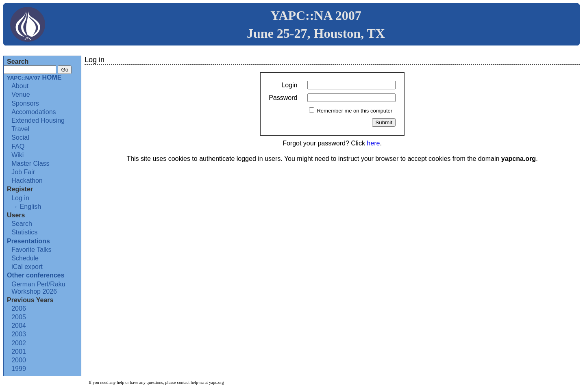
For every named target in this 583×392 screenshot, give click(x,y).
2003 (19, 334)
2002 (19, 343)
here (373, 143)
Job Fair (23, 172)
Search (22, 224)
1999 (19, 369)
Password (283, 98)
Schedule (25, 258)
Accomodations (34, 112)
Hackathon (27, 181)
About (20, 86)
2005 (19, 317)
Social (20, 138)
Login (289, 85)
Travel (20, 129)
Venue (21, 94)
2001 (19, 352)
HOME (34, 77)
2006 (19, 309)
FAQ (18, 146)
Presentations (28, 241)
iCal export (27, 267)
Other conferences (36, 275)
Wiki (17, 155)
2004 (19, 326)
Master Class (30, 164)
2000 (19, 360)
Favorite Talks (31, 250)
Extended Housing (38, 120)
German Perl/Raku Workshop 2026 (38, 288)
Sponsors (25, 103)
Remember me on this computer (355, 111)
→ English (26, 207)
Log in (20, 198)
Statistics (24, 232)
